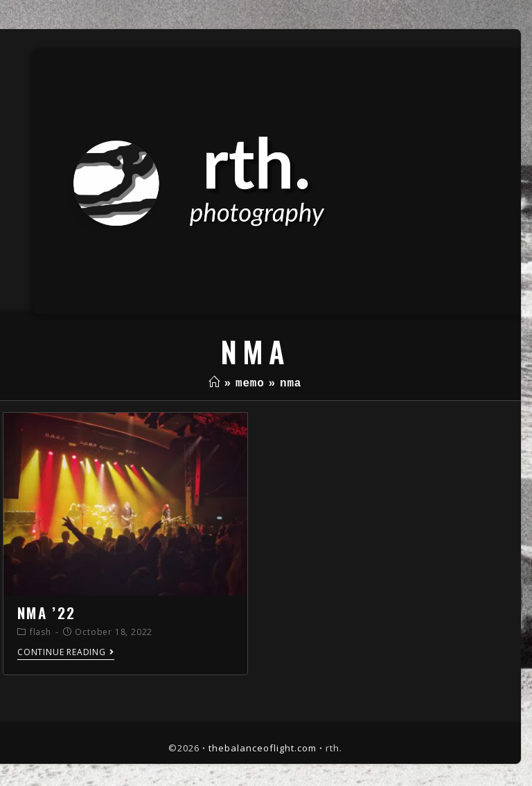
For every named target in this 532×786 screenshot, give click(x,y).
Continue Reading (66, 653)
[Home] (214, 384)
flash (41, 632)
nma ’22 (46, 613)
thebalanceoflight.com (263, 748)
